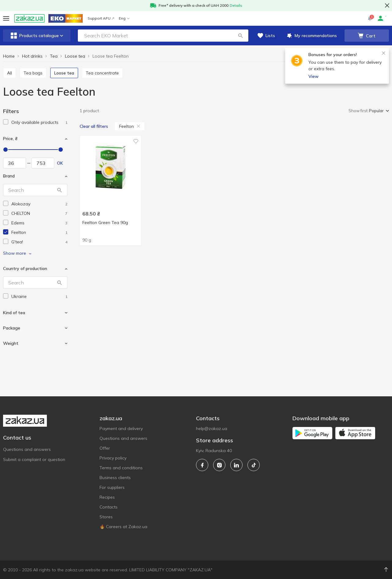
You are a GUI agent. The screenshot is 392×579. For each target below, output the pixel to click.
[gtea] (39, 242)
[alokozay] (39, 204)
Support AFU (101, 18)
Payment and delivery (121, 429)
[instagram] (219, 465)
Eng (124, 18)
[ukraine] (39, 297)
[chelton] (39, 213)
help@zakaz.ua (212, 429)
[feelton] (39, 232)
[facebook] (202, 465)
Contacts (109, 507)
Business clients (115, 478)
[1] (39, 122)
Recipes (107, 497)
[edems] (39, 223)
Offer (105, 448)
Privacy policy (113, 458)
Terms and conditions (121, 468)
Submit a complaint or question (34, 459)
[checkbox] (6, 122)
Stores (106, 517)
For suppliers (112, 487)
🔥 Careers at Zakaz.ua (123, 527)
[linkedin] (236, 465)
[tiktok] (254, 465)
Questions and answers (27, 449)
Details (236, 5)
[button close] (387, 6)
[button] (240, 36)
